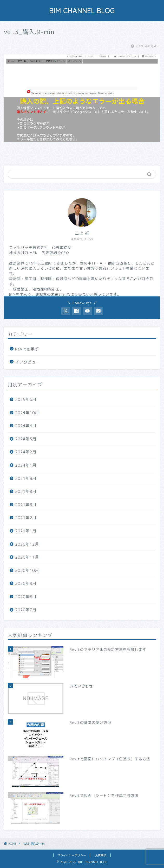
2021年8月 (26, 491)
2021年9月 (26, 478)
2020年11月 (27, 557)
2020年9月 (26, 583)
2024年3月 (26, 439)
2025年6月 (26, 399)
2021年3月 (26, 505)
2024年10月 (27, 413)
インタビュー (28, 362)
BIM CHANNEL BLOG (82, 11)
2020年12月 (27, 544)
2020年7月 (26, 610)
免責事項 (101, 855)
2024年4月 (26, 426)
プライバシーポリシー (72, 855)
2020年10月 (27, 570)
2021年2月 (26, 518)
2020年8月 (26, 597)
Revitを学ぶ (27, 349)
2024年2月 (26, 452)
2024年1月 (26, 465)
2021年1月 (26, 531)
